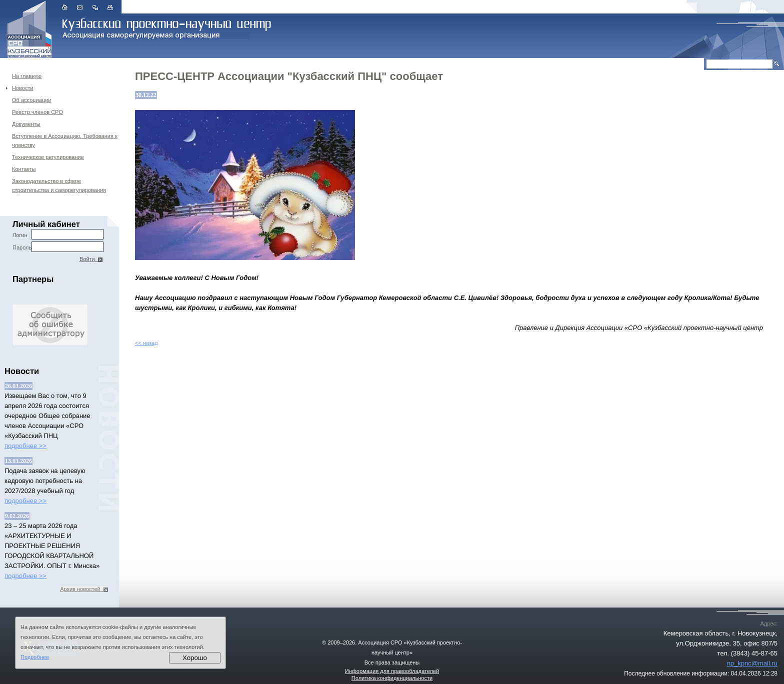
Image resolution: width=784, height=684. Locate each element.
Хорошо (195, 658)
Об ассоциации (31, 100)
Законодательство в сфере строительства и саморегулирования (59, 185)
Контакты (24, 169)
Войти (91, 259)
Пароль (58, 247)
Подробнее (35, 657)
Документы (26, 124)
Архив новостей (84, 589)
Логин (58, 234)
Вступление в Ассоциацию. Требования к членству (65, 140)
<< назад (146, 343)
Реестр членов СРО (37, 112)
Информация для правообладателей (392, 671)
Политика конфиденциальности (392, 678)
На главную (27, 76)
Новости (23, 88)
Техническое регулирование (48, 157)
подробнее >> (25, 446)
